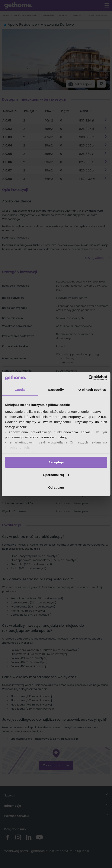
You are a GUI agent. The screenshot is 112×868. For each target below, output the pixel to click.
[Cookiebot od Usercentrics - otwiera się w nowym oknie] (88, 378)
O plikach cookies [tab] (92, 390)
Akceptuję (56, 462)
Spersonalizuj (56, 475)
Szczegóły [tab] (56, 390)
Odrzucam (56, 487)
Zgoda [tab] (20, 390)
